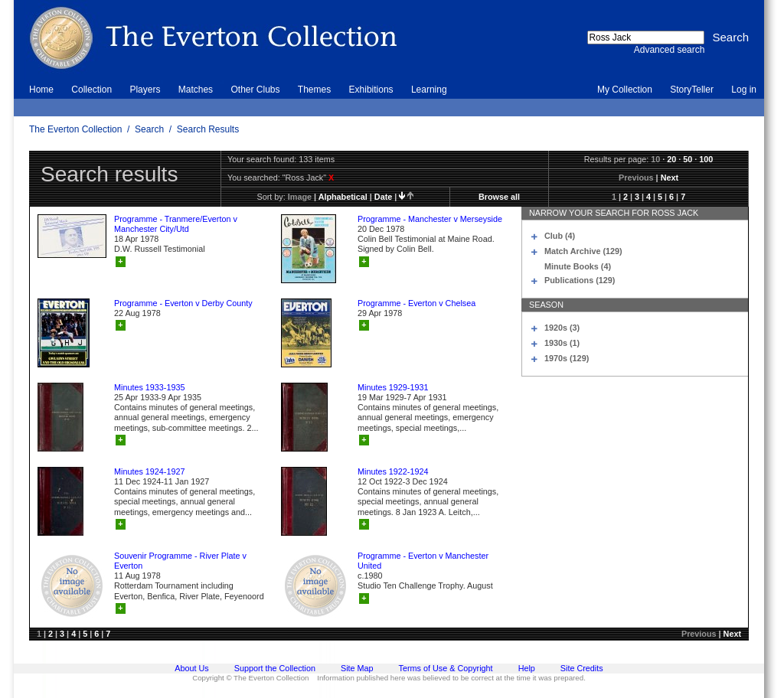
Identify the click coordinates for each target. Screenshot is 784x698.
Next (670, 178)
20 (671, 159)
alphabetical (343, 197)
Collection (91, 90)
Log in (744, 90)
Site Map (357, 668)
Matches (196, 90)
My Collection (625, 90)
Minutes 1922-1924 (393, 471)
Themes (314, 90)
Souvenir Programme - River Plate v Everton (180, 561)
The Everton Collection (75, 129)
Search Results (208, 129)
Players (145, 90)
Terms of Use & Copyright (446, 668)
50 (688, 159)
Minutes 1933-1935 (149, 387)
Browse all (499, 197)
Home (41, 90)
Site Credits (582, 668)
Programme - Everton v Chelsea (416, 303)
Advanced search (670, 50)
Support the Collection (275, 668)
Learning (429, 90)
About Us (191, 668)
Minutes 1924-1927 (149, 471)
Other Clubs (255, 90)
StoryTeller (692, 90)
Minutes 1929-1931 (393, 387)
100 (706, 159)
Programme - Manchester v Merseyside (430, 219)
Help (527, 668)
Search (149, 129)
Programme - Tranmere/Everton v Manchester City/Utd (176, 224)
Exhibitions (371, 90)
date (383, 197)
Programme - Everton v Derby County (183, 303)
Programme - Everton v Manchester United (423, 561)
